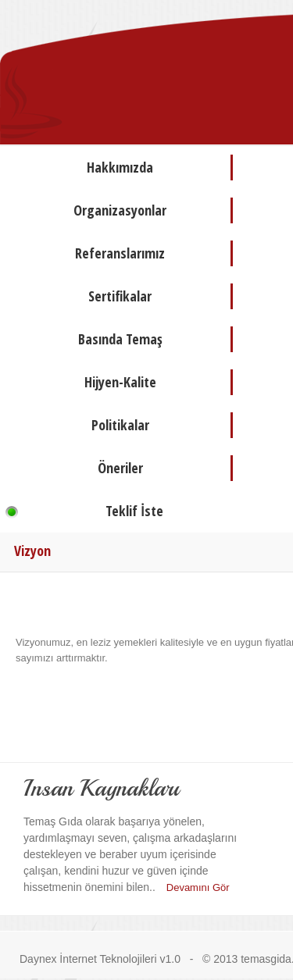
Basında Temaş (120, 339)
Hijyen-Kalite (120, 382)
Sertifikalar (120, 296)
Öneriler (120, 468)
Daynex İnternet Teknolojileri (88, 959)
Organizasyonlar (120, 210)
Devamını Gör (198, 887)
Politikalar (120, 425)
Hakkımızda (120, 167)
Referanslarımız (120, 253)
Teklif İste (134, 511)
